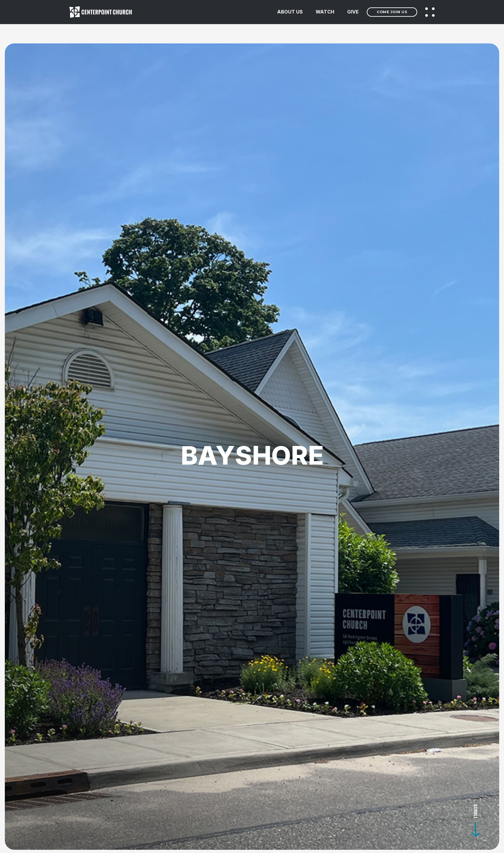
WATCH (325, 12)
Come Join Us (392, 12)
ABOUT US (290, 12)
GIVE (353, 12)
